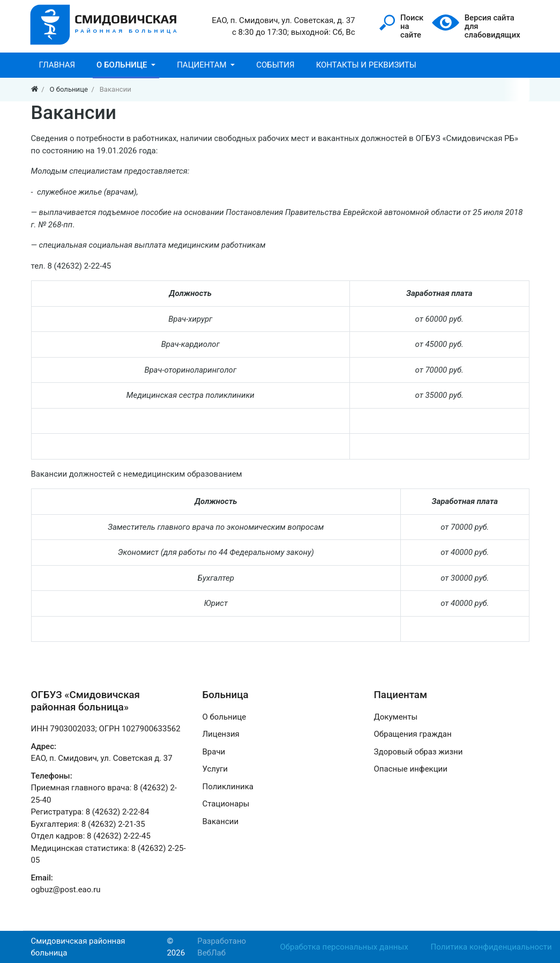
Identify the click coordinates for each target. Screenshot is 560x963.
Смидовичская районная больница (78, 947)
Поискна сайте (402, 26)
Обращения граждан (413, 734)
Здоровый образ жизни (419, 752)
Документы (396, 717)
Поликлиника (228, 787)
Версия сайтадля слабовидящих (476, 26)
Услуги (215, 769)
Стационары (226, 804)
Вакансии (221, 821)
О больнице (225, 717)
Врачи (214, 752)
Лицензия (221, 734)
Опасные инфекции (411, 769)
